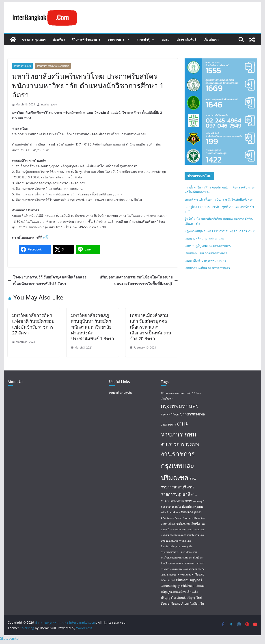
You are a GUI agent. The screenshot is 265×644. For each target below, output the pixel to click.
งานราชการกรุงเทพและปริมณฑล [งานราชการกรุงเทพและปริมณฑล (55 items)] (178, 466)
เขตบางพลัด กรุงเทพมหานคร (205, 238)
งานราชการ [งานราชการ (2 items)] (168, 424)
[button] (127, 40)
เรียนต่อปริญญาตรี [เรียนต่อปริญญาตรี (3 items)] (189, 580)
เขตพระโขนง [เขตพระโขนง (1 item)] (185, 552)
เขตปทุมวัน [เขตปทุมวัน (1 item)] (193, 535)
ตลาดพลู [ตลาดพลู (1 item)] (197, 501)
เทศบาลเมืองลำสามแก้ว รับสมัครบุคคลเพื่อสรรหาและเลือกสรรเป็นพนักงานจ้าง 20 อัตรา (151, 327)
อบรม (166, 40)
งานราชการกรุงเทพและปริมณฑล (53, 66)
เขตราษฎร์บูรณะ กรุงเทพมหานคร (208, 246)
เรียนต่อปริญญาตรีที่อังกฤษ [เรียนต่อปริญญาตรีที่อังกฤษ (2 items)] (178, 586)
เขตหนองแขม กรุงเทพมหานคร (206, 253)
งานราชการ (116, 40)
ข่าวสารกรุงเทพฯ (34, 40)
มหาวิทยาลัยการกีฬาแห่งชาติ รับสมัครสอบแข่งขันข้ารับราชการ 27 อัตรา (33, 324)
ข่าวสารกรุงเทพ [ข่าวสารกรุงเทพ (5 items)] (193, 414)
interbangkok (49, 104)
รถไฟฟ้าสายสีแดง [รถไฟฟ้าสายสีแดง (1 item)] (170, 512)
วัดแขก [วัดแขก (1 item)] (170, 518)
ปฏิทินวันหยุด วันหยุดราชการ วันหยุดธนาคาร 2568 (220, 231)
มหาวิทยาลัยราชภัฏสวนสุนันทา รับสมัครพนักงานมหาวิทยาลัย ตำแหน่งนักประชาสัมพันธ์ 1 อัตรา (93, 327)
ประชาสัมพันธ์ (186, 40)
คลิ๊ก (46, 237)
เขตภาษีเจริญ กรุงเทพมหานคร (205, 260)
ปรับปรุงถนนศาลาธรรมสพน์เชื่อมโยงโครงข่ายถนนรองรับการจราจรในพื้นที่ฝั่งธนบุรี (139, 280)
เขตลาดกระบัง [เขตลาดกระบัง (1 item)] (197, 569)
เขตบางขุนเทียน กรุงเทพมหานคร (207, 268)
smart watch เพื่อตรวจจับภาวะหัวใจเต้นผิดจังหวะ (219, 199)
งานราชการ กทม (22, 66)
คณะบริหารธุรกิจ (121, 393)
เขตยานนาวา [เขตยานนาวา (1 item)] (192, 563)
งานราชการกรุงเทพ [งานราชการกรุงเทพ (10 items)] (180, 444)
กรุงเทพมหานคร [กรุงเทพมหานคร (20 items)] (180, 406)
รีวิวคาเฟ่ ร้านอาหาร (86, 40)
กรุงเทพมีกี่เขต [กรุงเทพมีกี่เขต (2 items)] (170, 414)
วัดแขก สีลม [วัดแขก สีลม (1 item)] (181, 518)
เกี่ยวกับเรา (211, 40)
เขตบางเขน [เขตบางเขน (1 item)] (194, 529)
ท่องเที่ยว (59, 40)
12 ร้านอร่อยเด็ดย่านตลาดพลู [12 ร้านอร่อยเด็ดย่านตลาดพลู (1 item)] (176, 393)
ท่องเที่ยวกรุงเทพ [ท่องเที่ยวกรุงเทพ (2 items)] (192, 507)
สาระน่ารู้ (143, 40)
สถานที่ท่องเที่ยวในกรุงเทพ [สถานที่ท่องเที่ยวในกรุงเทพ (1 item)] (177, 524)
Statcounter (10, 638)
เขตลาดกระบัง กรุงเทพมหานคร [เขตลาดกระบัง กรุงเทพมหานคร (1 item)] (177, 575)
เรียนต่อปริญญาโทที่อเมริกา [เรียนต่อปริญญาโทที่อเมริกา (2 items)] (188, 603)
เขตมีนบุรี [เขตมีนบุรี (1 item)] (194, 558)
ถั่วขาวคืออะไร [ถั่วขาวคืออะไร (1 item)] (173, 507)
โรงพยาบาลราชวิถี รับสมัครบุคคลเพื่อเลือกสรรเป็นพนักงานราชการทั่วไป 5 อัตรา (47, 280)
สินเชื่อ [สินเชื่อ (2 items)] (196, 524)
